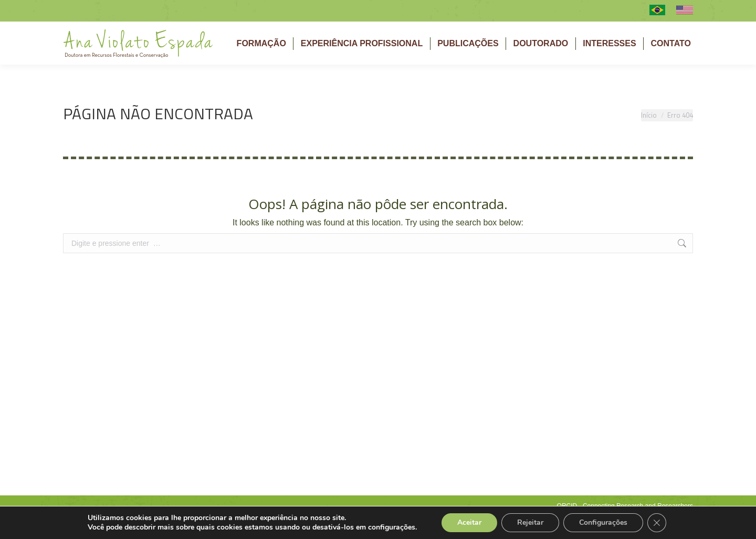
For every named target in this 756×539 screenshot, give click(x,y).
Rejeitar (530, 522)
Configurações (603, 522)
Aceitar (469, 522)
